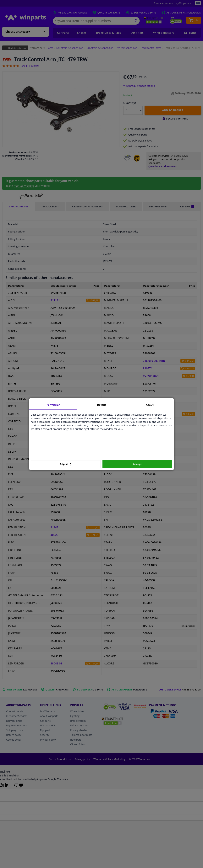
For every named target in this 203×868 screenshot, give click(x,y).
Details (101, 405)
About (150, 405)
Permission (53, 405)
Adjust (66, 464)
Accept (137, 464)
